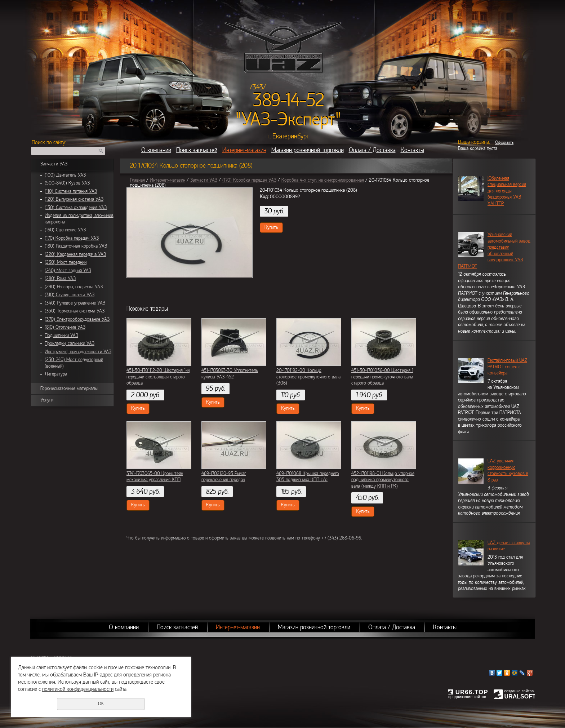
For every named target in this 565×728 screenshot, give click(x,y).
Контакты (412, 150)
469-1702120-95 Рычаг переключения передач (224, 477)
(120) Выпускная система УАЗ (74, 199)
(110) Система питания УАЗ (71, 191)
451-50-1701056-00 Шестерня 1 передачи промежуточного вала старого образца (382, 377)
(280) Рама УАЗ (60, 279)
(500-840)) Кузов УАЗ (67, 183)
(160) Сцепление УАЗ (65, 230)
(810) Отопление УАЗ (65, 327)
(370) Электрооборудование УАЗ (77, 319)
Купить (271, 227)
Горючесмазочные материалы (69, 389)
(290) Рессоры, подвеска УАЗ (74, 287)
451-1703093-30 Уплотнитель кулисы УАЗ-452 (230, 374)
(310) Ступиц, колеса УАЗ (70, 295)
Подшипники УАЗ (61, 336)
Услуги (47, 400)
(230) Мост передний (66, 262)
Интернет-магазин (244, 150)
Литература (56, 374)
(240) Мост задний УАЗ (68, 271)
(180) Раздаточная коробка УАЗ (76, 246)
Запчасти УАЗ (54, 164)
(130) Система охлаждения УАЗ (76, 208)
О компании (156, 150)
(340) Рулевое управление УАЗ (75, 303)
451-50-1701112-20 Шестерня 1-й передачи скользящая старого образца (158, 377)
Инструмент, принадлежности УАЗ (78, 352)
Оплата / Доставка (372, 150)
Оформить (504, 142)
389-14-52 (288, 100)
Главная (137, 180)
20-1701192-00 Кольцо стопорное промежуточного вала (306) (308, 377)
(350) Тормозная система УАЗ (75, 311)
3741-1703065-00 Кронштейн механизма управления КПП (155, 477)
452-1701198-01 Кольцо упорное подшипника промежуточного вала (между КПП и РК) (383, 480)
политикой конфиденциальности (78, 689)
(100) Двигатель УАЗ (65, 175)
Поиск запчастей (197, 150)
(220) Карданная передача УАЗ (75, 254)
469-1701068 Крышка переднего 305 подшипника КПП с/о (308, 477)
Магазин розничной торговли (308, 150)
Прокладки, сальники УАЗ (70, 343)
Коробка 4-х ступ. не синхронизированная (323, 180)
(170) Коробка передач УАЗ (72, 238)
